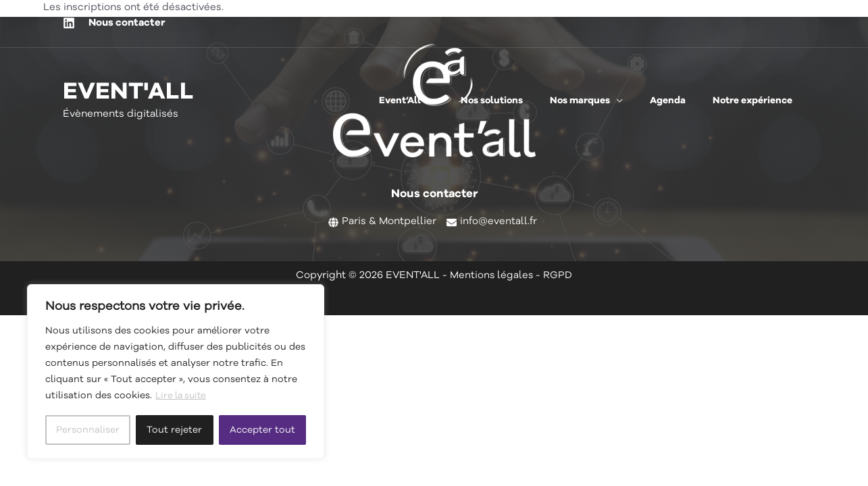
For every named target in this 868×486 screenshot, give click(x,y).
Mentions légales (491, 276)
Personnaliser (88, 430)
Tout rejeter (174, 430)
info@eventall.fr (499, 222)
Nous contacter (127, 23)
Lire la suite (182, 396)
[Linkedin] (69, 23)
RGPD (558, 276)
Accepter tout (262, 430)
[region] (176, 372)
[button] (443, 101)
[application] (464, 101)
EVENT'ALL (128, 93)
